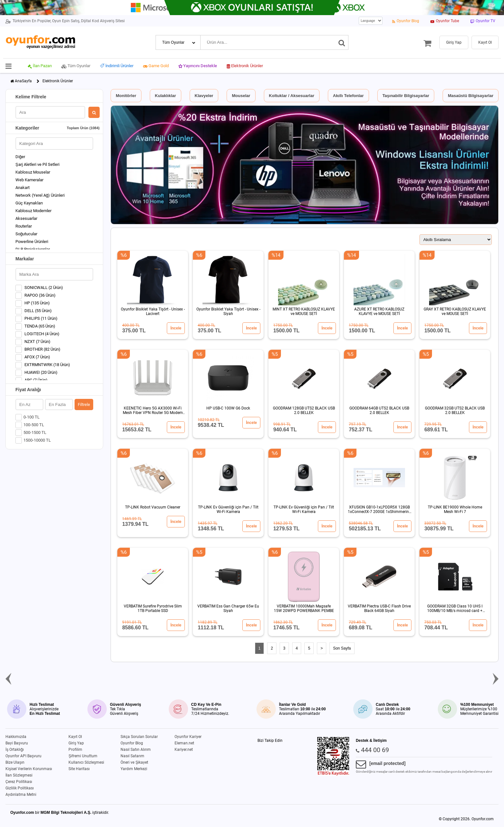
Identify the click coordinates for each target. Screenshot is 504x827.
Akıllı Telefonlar (348, 96)
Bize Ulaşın (15, 762)
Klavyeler (204, 96)
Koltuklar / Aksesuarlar (292, 96)
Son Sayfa (342, 648)
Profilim (75, 750)
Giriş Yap (76, 743)
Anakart (22, 188)
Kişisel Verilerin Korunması (29, 769)
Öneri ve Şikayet (134, 762)
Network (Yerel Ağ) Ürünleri (40, 195)
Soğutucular (26, 234)
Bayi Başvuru (17, 743)
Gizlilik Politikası (20, 788)
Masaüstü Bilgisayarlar (471, 96)
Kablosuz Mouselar (33, 172)
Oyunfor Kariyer (188, 737)
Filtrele (84, 405)
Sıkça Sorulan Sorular (139, 737)
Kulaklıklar (166, 96)
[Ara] (342, 42)
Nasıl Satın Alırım (136, 750)
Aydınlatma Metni (21, 795)
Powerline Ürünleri (32, 242)
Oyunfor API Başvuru (23, 756)
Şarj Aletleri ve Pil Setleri (37, 164)
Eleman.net (184, 743)
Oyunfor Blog (132, 743)
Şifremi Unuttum (83, 756)
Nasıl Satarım (132, 756)
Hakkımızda (16, 737)
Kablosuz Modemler (33, 211)
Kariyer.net (184, 750)
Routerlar (24, 226)
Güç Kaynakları (29, 203)
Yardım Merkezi (134, 769)
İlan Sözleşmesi (19, 775)
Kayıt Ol (75, 737)
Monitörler (126, 96)
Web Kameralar (29, 180)
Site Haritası (79, 769)
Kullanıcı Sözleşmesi (86, 762)
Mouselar (241, 96)
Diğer (20, 157)
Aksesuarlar (26, 218)
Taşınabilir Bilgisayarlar (406, 96)
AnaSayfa (23, 81)
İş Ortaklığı (15, 750)
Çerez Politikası (19, 782)
